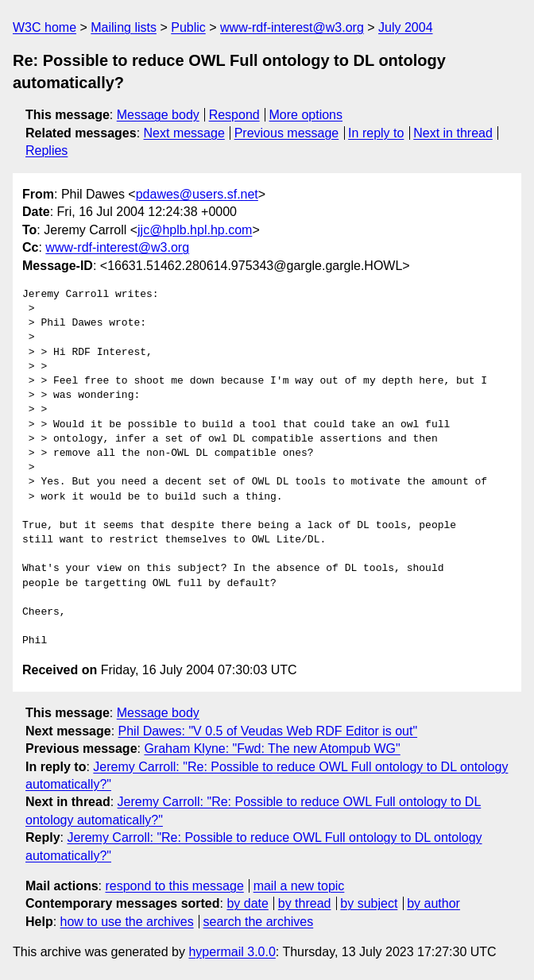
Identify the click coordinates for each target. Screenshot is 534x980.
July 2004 (406, 27)
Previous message (287, 133)
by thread (305, 903)
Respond (234, 115)
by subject (369, 903)
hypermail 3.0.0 (232, 952)
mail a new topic (299, 886)
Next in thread (453, 133)
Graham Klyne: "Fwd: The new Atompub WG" (272, 749)
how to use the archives (127, 922)
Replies (46, 150)
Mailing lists (124, 27)
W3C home (44, 27)
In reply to (376, 133)
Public (188, 27)
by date (247, 903)
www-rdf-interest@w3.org (292, 27)
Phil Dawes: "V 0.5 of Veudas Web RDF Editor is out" (268, 731)
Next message (184, 133)
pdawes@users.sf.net (197, 194)
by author (433, 903)
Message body (158, 115)
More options (306, 115)
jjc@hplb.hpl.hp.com (195, 230)
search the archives (259, 922)
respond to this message (174, 886)
